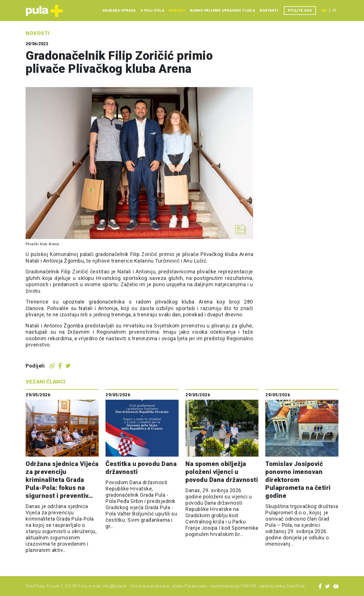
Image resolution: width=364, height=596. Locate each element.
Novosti (177, 11)
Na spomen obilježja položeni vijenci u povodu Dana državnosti (222, 472)
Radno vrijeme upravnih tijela (223, 11)
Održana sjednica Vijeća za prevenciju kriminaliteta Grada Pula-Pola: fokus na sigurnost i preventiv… (62, 480)
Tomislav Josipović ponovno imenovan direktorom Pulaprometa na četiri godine (298, 480)
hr (324, 11)
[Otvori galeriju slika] (241, 230)
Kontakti (269, 11)
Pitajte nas (300, 11)
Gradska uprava (119, 11)
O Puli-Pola (152, 11)
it (334, 11)
